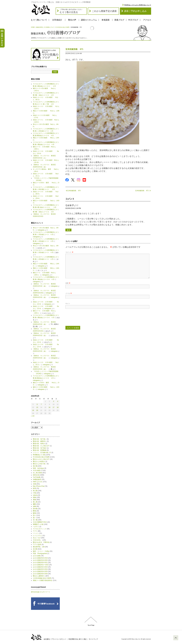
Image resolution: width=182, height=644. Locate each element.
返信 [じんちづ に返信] (68, 230)
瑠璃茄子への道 (38, 524)
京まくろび (37, 538)
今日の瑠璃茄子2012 (40, 522)
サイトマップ (93, 639)
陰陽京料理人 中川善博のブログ (45, 27)
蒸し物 (35, 502)
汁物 (34, 493)
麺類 (34, 504)
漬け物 (35, 466)
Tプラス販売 (37, 545)
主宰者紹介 (57, 20)
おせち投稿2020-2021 (40, 562)
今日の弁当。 (37, 540)
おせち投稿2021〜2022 (41, 565)
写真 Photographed (40, 553)
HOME (33, 27)
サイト (68, 304)
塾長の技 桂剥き (39, 444)
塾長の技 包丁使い (40, 439)
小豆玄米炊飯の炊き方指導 (42, 578)
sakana (35, 495)
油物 (34, 506)
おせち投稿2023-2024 (40, 569)
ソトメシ (36, 533)
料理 (34, 488)
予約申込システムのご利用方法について (138, 5)
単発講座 (106, 20)
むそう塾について (39, 20)
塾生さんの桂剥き (39, 461)
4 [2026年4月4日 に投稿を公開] (58, 401)
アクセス (147, 20)
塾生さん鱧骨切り (39, 576)
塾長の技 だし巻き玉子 (41, 446)
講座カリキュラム (89, 20)
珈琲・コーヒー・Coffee (41, 551)
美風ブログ (119, 20)
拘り (34, 515)
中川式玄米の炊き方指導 (62, 27)
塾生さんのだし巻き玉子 (41, 459)
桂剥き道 (36, 475)
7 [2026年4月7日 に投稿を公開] (41, 404)
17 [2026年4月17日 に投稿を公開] (53, 407)
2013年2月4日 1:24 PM (73, 208)
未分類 (35, 549)
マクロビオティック (40, 529)
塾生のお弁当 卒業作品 (41, 542)
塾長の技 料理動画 (40, 450)
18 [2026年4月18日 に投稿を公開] (58, 407)
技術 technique (38, 468)
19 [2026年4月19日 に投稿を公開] (33, 410)
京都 (34, 484)
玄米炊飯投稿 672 (143, 191)
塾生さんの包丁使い (40, 464)
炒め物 (35, 509)
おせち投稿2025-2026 (40, 574)
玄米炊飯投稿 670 (73, 191)
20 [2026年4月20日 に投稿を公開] (37, 410)
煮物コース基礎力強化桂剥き (43, 580)
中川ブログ (133, 20)
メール (69, 293)
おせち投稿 (37, 556)
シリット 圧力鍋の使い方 (42, 453)
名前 (68, 283)
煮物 (34, 500)
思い (34, 518)
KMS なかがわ (38, 482)
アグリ (35, 531)
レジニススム (37, 536)
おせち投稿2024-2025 (40, 571)
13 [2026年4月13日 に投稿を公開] (37, 407)
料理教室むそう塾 (39, 455)
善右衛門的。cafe (39, 547)
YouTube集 (37, 477)
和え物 (35, 491)
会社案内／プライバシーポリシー (55, 639)
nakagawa (41, 230)
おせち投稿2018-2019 (40, 558)
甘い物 (35, 520)
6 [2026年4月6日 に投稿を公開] (37, 404)
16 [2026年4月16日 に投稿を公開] (49, 407)
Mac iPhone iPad (39, 486)
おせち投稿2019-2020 (40, 560)
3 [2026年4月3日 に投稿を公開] (54, 401)
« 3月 (33, 416)
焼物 (34, 497)
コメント (69, 252)
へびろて (36, 527)
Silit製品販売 (37, 479)
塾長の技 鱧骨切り (40, 441)
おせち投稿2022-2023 (40, 567)
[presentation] (84, 318)
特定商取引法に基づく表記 (78, 639)
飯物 (34, 513)
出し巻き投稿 (37, 473)
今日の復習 (37, 470)
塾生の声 (72, 20)
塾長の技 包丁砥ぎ (40, 448)
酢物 (34, 511)
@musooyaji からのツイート (41, 592)
